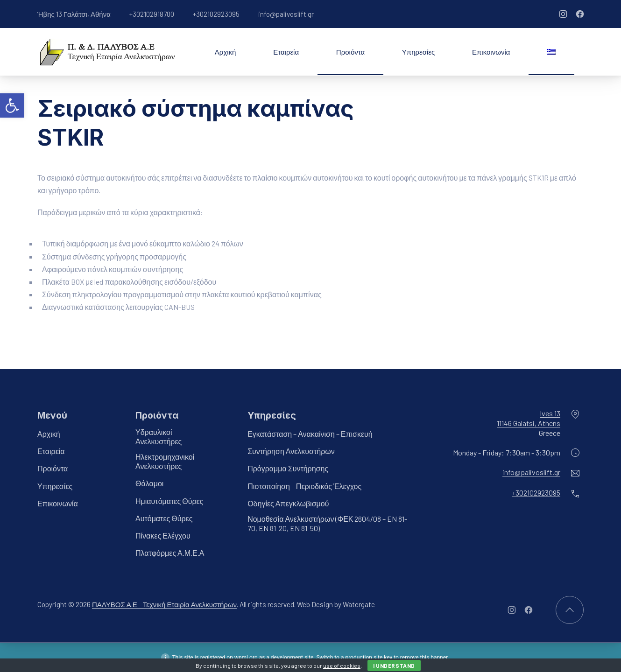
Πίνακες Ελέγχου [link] (163, 535)
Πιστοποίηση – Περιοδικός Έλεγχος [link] (304, 486)
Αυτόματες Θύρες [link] (164, 518)
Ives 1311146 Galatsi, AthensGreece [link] (529, 423)
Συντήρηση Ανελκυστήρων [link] (291, 451)
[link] (12, 105)
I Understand (394, 665)
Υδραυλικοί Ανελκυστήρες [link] (159, 437)
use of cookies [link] (342, 665)
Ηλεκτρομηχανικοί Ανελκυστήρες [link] (165, 462)
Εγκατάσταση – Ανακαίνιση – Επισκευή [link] (310, 434)
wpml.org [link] (246, 658)
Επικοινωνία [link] (491, 52)
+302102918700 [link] (152, 14)
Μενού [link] (52, 415)
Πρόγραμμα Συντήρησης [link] (288, 469)
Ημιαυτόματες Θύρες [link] (169, 501)
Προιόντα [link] (350, 52)
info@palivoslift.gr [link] (286, 14)
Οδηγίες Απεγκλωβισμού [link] (288, 503)
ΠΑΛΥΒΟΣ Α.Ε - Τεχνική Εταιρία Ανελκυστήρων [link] (164, 605)
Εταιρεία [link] (286, 52)
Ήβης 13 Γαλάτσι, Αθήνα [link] (74, 14)
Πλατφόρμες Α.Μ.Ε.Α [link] (170, 553)
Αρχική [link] (226, 52)
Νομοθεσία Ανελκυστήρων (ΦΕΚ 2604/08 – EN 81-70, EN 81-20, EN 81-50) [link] (327, 523)
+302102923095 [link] (216, 14)
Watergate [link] (359, 605)
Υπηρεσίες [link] (418, 52)
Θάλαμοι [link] (149, 484)
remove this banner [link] (424, 658)
